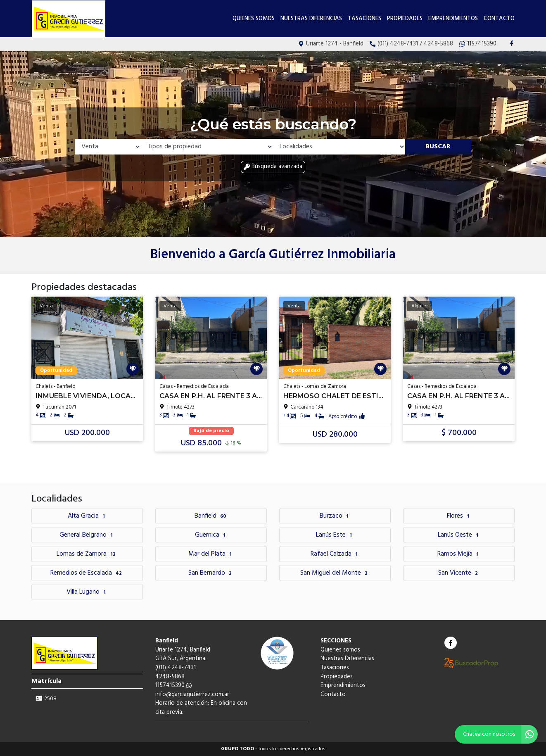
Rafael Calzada (335, 554)
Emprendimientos (453, 19)
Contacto (499, 19)
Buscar (438, 147)
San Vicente (459, 573)
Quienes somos (254, 19)
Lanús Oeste (459, 535)
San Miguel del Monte (335, 573)
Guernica (211, 535)
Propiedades (405, 19)
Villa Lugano (87, 592)
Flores (459, 516)
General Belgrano (87, 535)
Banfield (211, 516)
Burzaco (335, 516)
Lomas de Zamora (87, 554)
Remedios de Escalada (87, 573)
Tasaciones (364, 19)
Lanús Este (335, 535)
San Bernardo (211, 573)
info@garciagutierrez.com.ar (192, 695)
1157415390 (173, 686)
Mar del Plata (211, 554)
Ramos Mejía (459, 554)
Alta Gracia (87, 516)
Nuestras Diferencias (311, 19)
